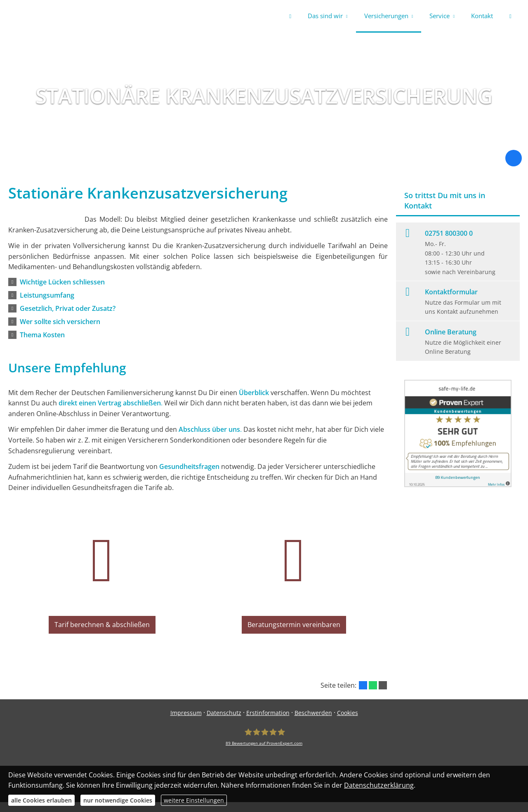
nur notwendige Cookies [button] (118, 800)
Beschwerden (313, 722)
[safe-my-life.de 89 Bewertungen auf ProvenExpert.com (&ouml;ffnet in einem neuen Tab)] (264, 747)
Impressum (186, 722)
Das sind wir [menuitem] (325, 16)
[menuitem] (290, 17)
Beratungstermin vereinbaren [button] (294, 638)
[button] (62, 284)
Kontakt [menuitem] (482, 16)
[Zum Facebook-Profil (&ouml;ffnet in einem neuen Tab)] (514, 160)
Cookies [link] (348, 722)
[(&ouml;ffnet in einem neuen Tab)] (458, 486)
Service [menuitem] (440, 16)
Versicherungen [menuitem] (386, 16)
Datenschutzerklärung (379, 785)
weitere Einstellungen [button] (194, 800)
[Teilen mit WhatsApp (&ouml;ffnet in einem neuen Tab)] (373, 695)
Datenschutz (224, 722)
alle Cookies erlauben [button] (41, 800)
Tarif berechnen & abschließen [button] (102, 638)
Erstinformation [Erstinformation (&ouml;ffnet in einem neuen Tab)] (268, 722)
